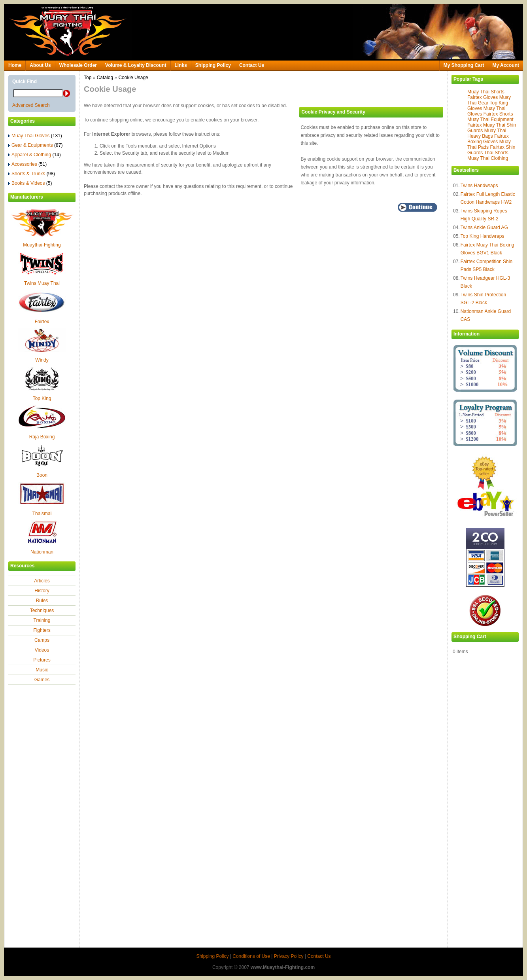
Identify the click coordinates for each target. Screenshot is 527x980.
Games (42, 680)
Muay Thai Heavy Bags (487, 133)
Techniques (42, 610)
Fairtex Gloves (483, 97)
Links (181, 65)
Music (42, 670)
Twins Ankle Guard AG (484, 227)
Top (88, 78)
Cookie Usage (133, 78)
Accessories (27, 164)
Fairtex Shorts (498, 114)
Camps (42, 640)
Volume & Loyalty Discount (136, 65)
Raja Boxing (42, 437)
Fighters (42, 630)
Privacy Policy (289, 956)
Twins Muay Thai (42, 283)
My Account (506, 65)
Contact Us (252, 65)
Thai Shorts (496, 153)
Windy (42, 360)
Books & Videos (30, 183)
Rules (42, 601)
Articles (42, 581)
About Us (40, 65)
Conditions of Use (251, 956)
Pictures (42, 660)
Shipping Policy (213, 65)
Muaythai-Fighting (42, 245)
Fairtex (42, 322)
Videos (42, 650)
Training (42, 620)
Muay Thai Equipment (490, 119)
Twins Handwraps (479, 186)
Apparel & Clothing (35, 155)
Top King (42, 398)
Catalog (105, 78)
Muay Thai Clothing (488, 158)
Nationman (42, 552)
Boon (42, 475)
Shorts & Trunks (32, 174)
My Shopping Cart (464, 65)
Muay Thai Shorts (486, 92)
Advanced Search (31, 105)
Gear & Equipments (35, 145)
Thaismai (42, 514)
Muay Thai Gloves (35, 136)
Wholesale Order (78, 65)
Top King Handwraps (483, 236)
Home (15, 65)
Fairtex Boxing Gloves (488, 139)
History (42, 591)
